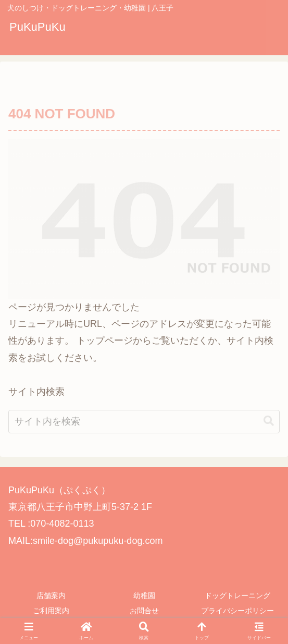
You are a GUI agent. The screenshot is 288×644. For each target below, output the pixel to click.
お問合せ (144, 611)
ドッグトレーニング (237, 596)
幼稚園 (144, 596)
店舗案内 (51, 596)
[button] (269, 434)
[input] (144, 434)
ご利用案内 (51, 611)
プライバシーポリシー (237, 611)
